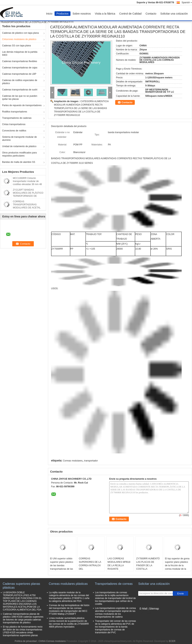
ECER (172, 641)
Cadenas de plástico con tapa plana (20, 33)
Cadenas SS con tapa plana (16, 46)
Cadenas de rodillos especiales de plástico (20, 82)
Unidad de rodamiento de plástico (19, 146)
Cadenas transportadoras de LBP (19, 74)
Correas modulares (73, 461)
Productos (62, 14)
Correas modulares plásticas (68, 584)
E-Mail (143, 609)
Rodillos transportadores (15, 112)
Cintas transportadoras (14, 124)
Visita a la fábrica (105, 14)
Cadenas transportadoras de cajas (20, 68)
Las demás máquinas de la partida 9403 (20, 53)
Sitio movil (145, 613)
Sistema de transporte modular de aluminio (19, 138)
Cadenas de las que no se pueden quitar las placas (20, 98)
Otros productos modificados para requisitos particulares (19, 154)
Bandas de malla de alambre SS (19, 162)
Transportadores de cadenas (17, 118)
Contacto (151, 14)
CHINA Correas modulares (52, 641)
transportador (91, 461)
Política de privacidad (26, 641)
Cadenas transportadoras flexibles (20, 61)
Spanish (187, 2)
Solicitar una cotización (174, 14)
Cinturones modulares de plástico (19, 39)
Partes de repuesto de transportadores (22, 105)
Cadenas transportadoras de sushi (20, 90)
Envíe (180, 594)
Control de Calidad (130, 14)
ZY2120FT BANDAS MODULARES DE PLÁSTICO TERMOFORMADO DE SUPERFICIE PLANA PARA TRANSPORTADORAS (28, 196)
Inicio (49, 14)
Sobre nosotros (82, 14)
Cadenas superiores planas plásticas (21, 586)
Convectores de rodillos (14, 131)
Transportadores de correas (114, 584)
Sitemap (154, 609)
